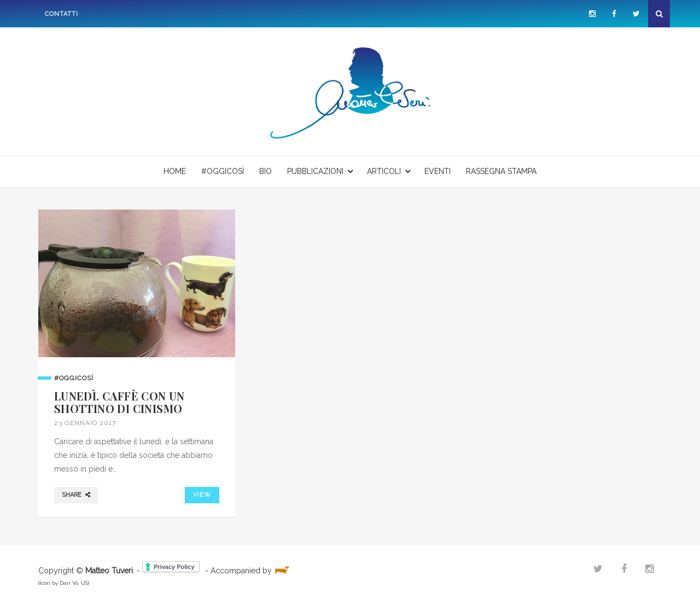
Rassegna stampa (501, 171)
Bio (266, 171)
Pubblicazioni (315, 171)
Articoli (384, 171)
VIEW (202, 495)
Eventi (437, 171)
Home (175, 171)
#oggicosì (223, 171)
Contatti (62, 14)
